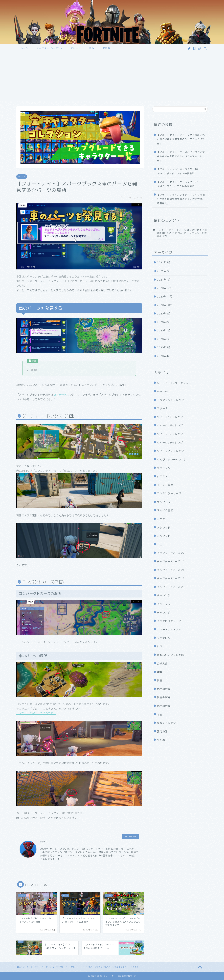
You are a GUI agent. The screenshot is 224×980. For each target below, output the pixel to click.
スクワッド (164, 528)
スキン (161, 519)
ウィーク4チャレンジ (170, 425)
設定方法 (162, 731)
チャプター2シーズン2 (49, 48)
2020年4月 (164, 356)
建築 (160, 672)
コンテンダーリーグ (169, 493)
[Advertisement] (112, 78)
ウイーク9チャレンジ (170, 443)
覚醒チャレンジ (166, 723)
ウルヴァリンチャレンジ (172, 460)
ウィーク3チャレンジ (170, 417)
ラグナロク (164, 638)
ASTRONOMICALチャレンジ (174, 383)
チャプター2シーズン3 (171, 561)
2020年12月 (165, 288)
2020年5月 (164, 347)
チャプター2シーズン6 (171, 587)
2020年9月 (164, 314)
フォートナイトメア (169, 630)
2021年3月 (164, 262)
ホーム (24, 48)
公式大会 (162, 663)
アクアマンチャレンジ (170, 400)
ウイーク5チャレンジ (170, 434)
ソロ (160, 545)
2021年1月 (164, 280)
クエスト (22, 177)
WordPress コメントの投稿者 (182, 234)
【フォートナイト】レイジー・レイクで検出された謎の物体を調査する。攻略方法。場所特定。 (181, 199)
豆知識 (106, 48)
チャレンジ (164, 595)
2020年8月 (164, 322)
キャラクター (165, 468)
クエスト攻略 (165, 485)
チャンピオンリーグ (169, 621)
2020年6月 (164, 339)
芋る (92, 48)
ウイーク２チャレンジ (170, 451)
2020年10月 (165, 305)
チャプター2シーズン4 (171, 570)
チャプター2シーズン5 (171, 578)
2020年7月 (164, 331)
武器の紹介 (164, 689)
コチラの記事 (61, 395)
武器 (160, 680)
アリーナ (76, 48)
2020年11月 (165, 297)
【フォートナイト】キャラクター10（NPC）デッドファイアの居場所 (177, 171)
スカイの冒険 (165, 510)
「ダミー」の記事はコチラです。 (36, 713)
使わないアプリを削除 (170, 655)
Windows (163, 391)
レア (160, 646)
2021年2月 (164, 271)
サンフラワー (165, 502)
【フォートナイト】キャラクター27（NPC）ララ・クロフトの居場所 (177, 184)
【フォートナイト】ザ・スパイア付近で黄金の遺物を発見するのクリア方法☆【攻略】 (181, 156)
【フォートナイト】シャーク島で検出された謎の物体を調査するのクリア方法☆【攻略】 (181, 139)
